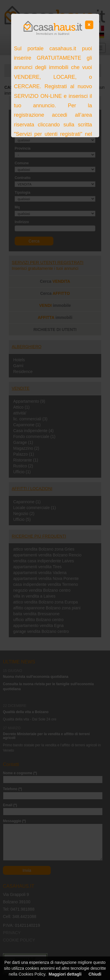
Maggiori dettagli (65, 974)
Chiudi (95, 974)
